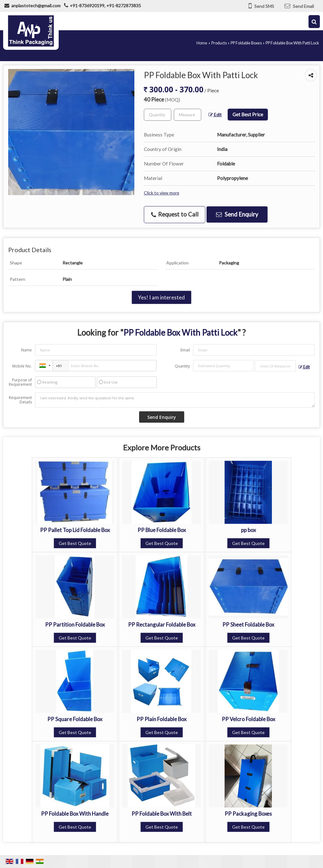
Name (26, 350)
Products (219, 43)
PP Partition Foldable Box (75, 625)
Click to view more (161, 193)
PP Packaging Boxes (248, 814)
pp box (248, 530)
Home (202, 43)
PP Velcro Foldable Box (248, 719)
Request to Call (175, 214)
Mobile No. (22, 366)
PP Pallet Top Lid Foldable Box (75, 530)
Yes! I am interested (161, 297)
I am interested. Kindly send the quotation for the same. (175, 400)
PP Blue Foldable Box (162, 530)
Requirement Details (20, 400)
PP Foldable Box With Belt (162, 814)
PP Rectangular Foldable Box (162, 625)
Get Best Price (248, 114)
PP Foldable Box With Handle (75, 814)
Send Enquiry (237, 214)
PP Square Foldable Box (75, 719)
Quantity (182, 366)
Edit (215, 115)
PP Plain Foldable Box (161, 719)
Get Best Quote (75, 543)
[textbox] (188, 115)
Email (185, 350)
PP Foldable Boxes (246, 43)
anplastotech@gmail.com (36, 6)
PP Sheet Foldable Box (248, 625)
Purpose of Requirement (20, 382)
